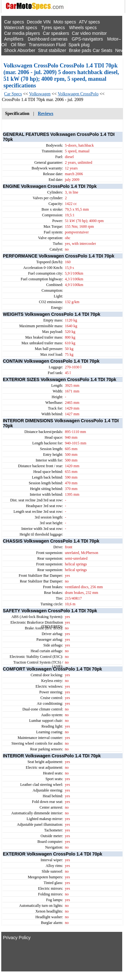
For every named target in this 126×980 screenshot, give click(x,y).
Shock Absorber (20, 50)
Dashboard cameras (48, 39)
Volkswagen (40, 94)
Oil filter (18, 45)
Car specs (14, 22)
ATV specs (90, 22)
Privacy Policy (17, 938)
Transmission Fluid (47, 45)
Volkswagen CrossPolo (78, 94)
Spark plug (79, 45)
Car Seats (102, 50)
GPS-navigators (87, 39)
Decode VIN (39, 22)
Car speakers (56, 33)
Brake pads (80, 50)
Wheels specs (83, 28)
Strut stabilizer (52, 50)
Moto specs (65, 22)
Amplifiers (14, 39)
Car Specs (13, 94)
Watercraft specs (21, 28)
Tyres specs (53, 28)
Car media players (22, 33)
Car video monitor (90, 33)
